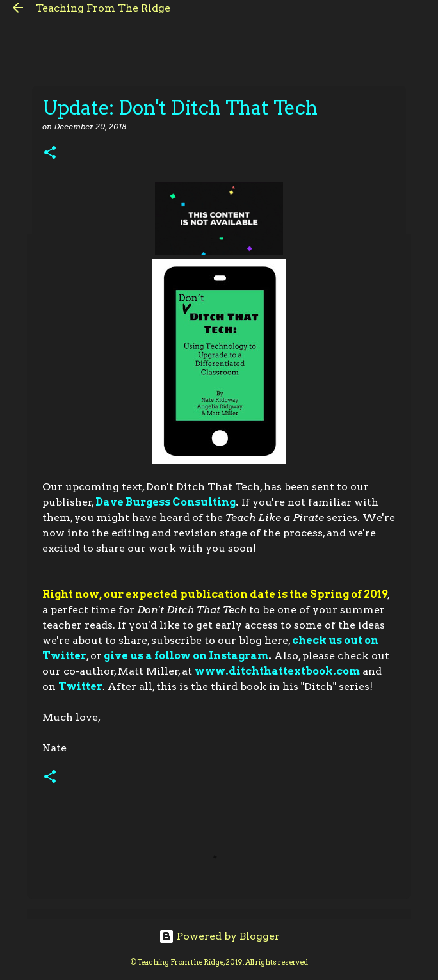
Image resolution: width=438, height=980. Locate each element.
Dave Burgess (134, 502)
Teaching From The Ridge (103, 8)
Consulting (204, 502)
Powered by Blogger (219, 936)
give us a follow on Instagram (186, 656)
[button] (50, 153)
